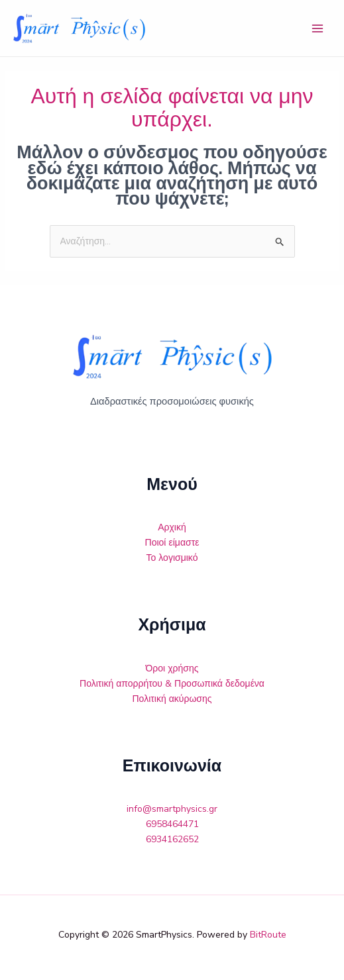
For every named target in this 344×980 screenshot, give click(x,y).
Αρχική (172, 527)
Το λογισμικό (172, 558)
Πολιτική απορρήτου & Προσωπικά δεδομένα (172, 684)
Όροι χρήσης (172, 668)
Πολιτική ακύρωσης (172, 699)
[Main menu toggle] (317, 28)
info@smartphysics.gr (172, 809)
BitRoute (268, 935)
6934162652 (172, 839)
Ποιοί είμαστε (172, 543)
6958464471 (172, 824)
